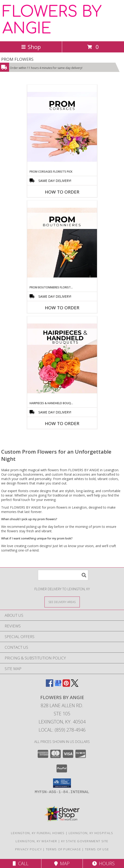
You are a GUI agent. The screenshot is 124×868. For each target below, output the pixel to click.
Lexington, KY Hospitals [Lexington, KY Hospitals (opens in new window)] (91, 833)
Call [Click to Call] (21, 863)
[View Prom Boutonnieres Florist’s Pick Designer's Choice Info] (62, 243)
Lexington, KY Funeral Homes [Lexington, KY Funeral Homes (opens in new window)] (38, 833)
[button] (62, 783)
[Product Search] (63, 575)
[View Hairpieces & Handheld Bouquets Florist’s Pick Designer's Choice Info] (62, 359)
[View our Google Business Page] (58, 685)
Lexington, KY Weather (36, 841)
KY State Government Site (85, 841)
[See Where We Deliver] (62, 602)
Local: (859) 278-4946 (62, 730)
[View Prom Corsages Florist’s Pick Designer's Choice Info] (62, 127)
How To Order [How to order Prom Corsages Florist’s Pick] (62, 192)
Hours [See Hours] (103, 863)
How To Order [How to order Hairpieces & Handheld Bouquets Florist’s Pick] (62, 423)
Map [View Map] (62, 863)
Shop (31, 47)
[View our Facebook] (50, 685)
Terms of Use (97, 849)
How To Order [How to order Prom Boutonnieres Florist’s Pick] (62, 308)
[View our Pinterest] (66, 685)
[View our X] (75, 685)
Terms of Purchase (63, 849)
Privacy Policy (28, 849)
